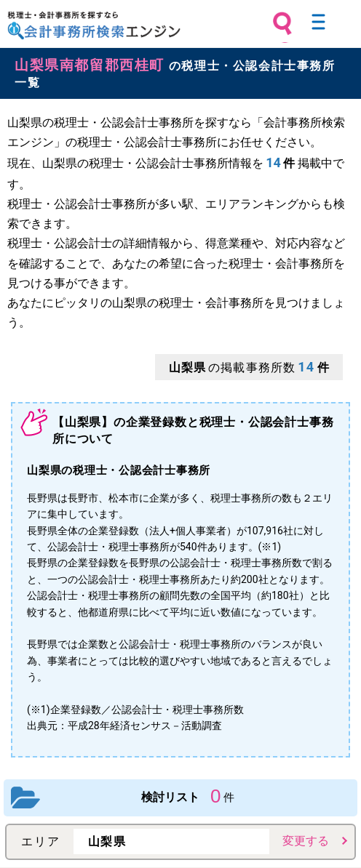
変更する (306, 841)
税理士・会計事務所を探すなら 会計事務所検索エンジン (94, 25)
